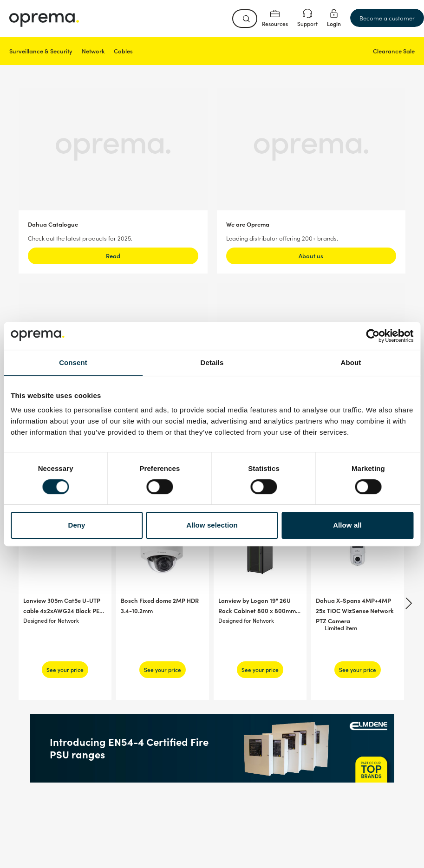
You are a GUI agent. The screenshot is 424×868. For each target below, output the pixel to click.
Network (93, 51)
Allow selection (212, 525)
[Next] (407, 604)
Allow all (347, 525)
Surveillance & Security (41, 51)
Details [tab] (212, 362)
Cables (123, 51)
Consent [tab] (73, 362)
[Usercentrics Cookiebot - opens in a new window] (373, 336)
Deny (76, 525)
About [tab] (351, 362)
